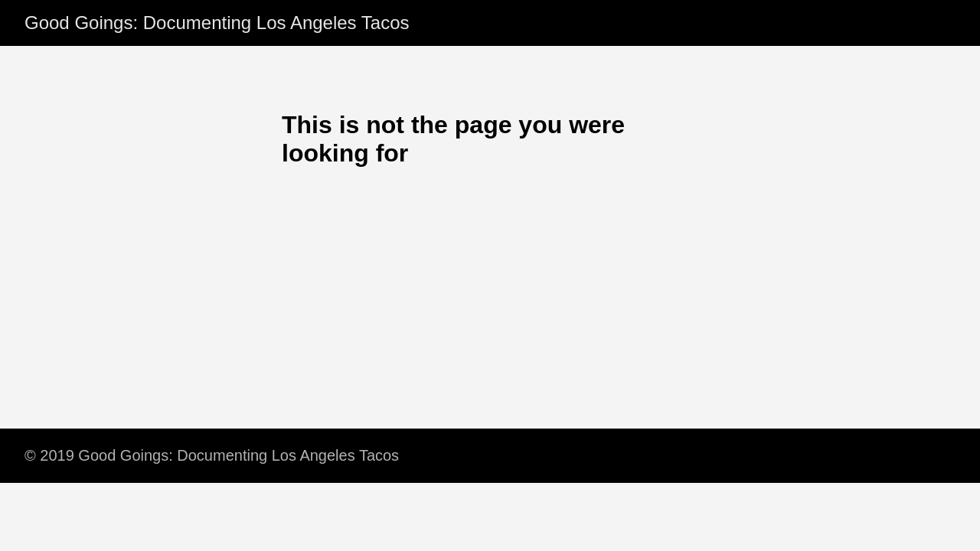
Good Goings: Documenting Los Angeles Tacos (217, 23)
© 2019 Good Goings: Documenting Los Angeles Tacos (212, 455)
